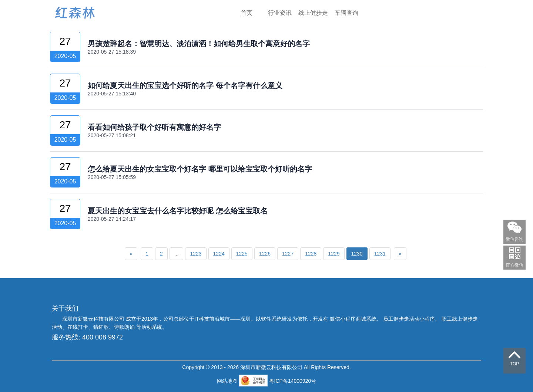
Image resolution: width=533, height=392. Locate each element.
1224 (219, 254)
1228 (311, 254)
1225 (242, 254)
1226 (265, 254)
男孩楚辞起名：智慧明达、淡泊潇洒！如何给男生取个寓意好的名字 (199, 44)
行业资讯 (280, 13)
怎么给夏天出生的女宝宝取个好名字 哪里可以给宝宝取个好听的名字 (200, 169)
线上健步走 (313, 13)
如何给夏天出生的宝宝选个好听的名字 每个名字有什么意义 (185, 85)
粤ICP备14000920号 (293, 381)
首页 (247, 13)
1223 (196, 254)
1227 (288, 254)
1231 (380, 254)
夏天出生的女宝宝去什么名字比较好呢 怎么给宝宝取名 (178, 211)
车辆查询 (346, 13)
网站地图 (228, 381)
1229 (334, 254)
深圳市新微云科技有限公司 (94, 319)
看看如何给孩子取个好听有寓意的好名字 (154, 127)
